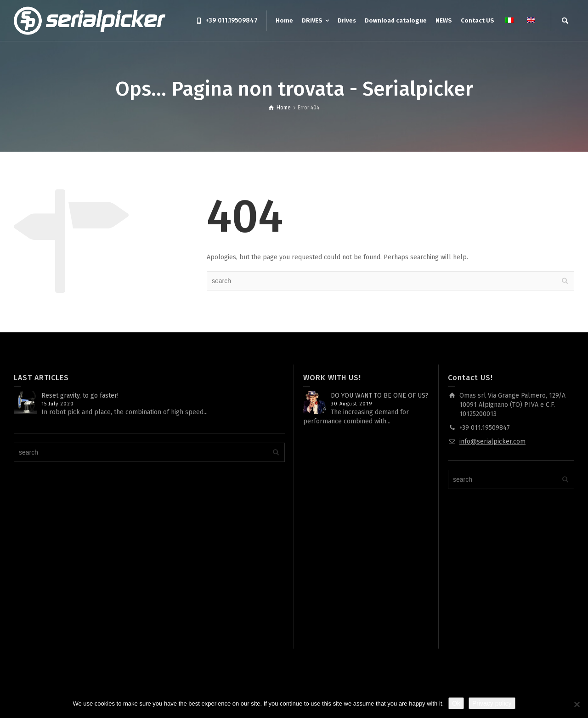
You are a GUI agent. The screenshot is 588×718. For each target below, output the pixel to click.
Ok (456, 703)
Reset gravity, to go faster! (80, 396)
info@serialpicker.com (492, 442)
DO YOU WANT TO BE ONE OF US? (380, 396)
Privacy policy (492, 703)
